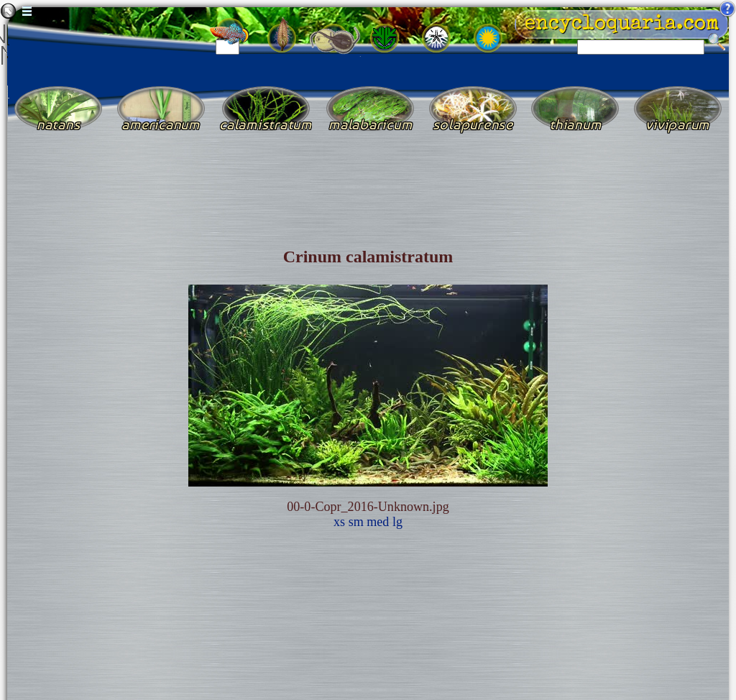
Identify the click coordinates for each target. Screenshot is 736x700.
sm (356, 522)
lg (397, 522)
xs (339, 522)
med (378, 522)
